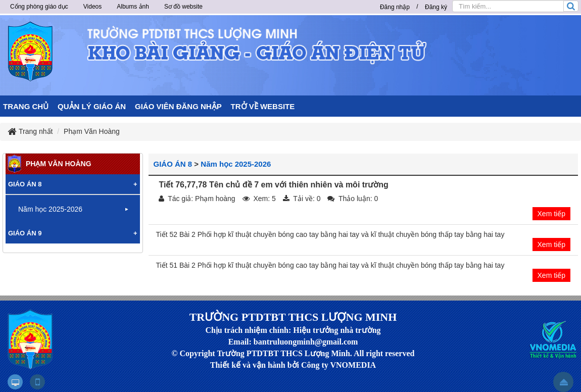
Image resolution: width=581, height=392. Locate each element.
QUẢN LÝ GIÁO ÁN (92, 106)
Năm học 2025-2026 (236, 164)
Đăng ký (436, 7)
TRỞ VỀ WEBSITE (263, 106)
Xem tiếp (551, 214)
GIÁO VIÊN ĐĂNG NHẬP (178, 106)
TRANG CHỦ (26, 106)
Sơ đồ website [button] (183, 7)
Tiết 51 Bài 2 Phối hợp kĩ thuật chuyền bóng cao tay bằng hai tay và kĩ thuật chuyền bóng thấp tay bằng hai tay (330, 265)
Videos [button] (92, 7)
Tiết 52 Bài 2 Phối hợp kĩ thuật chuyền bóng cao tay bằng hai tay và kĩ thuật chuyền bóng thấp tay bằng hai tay (330, 234)
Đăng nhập (395, 7)
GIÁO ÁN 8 (173, 164)
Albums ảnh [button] (133, 7)
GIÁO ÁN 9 (25, 233)
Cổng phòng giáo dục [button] (39, 7)
